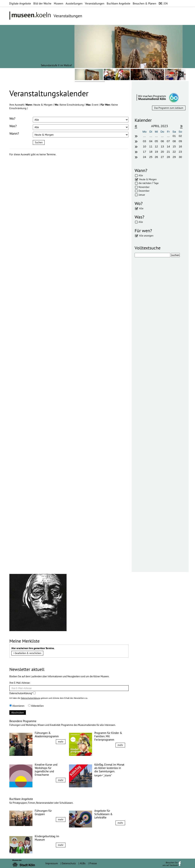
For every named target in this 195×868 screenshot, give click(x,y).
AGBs (83, 863)
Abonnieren (17, 706)
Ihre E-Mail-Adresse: (20, 683)
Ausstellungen (74, 3)
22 (174, 152)
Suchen (39, 142)
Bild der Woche (42, 3)
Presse (93, 863)
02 (180, 136)
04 (151, 141)
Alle (141, 175)
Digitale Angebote (20, 3)
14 (168, 146)
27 (162, 157)
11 (151, 146)
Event (96, 105)
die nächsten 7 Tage (149, 183)
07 (168, 141)
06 (162, 141)
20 (162, 152)
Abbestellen (36, 706)
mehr (61, 742)
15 (174, 146)
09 (180, 141)
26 (156, 157)
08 (174, 141)
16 (180, 146)
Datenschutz (69, 863)
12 (156, 146)
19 (156, 152)
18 (151, 152)
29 (174, 157)
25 (151, 157)
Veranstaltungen (95, 3)
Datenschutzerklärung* (22, 693)
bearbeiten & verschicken (27, 653)
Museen (58, 3)
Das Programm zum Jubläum (169, 108)
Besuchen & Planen (144, 3)
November (144, 187)
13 (162, 146)
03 (144, 141)
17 (144, 152)
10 (144, 146)
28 (168, 157)
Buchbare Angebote (118, 3)
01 (174, 136)
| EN (163, 3)
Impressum (52, 863)
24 (144, 157)
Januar (142, 195)
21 (168, 152)
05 (156, 141)
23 (180, 152)
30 (180, 157)
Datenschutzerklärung (31, 698)
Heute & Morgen (148, 179)
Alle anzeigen (146, 236)
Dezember (144, 191)
